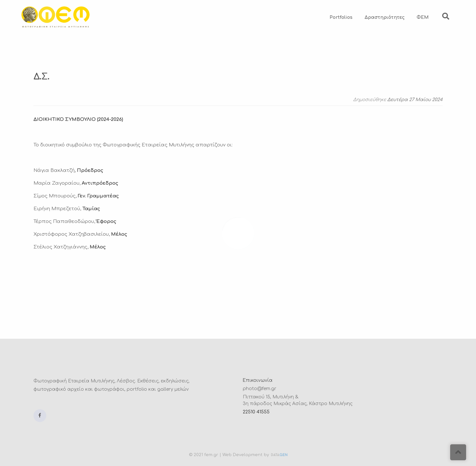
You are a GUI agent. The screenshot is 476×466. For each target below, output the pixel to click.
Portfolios (341, 17)
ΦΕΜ (423, 17)
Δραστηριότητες (385, 17)
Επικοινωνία (258, 380)
